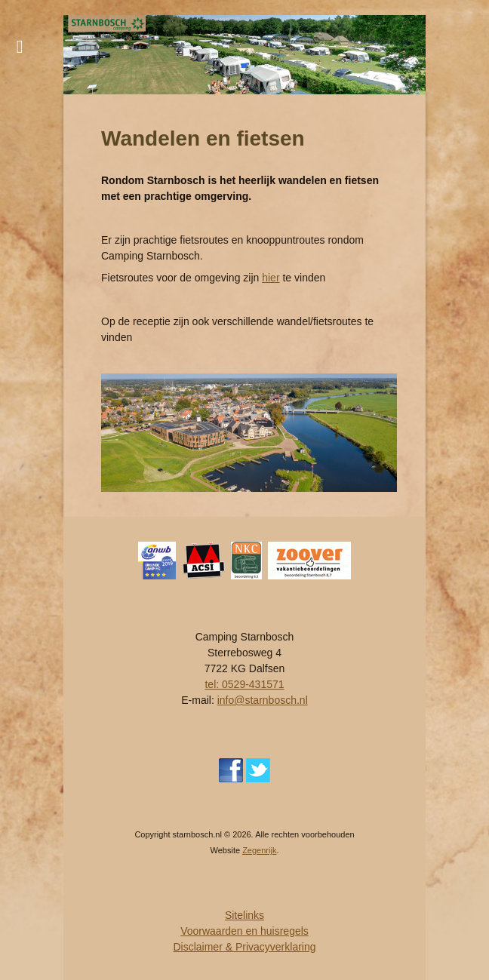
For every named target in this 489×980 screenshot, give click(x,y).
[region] (244, 55)
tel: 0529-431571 (244, 684)
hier (271, 278)
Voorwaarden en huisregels (244, 931)
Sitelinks (244, 915)
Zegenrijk (259, 850)
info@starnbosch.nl (263, 700)
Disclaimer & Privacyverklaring (244, 947)
